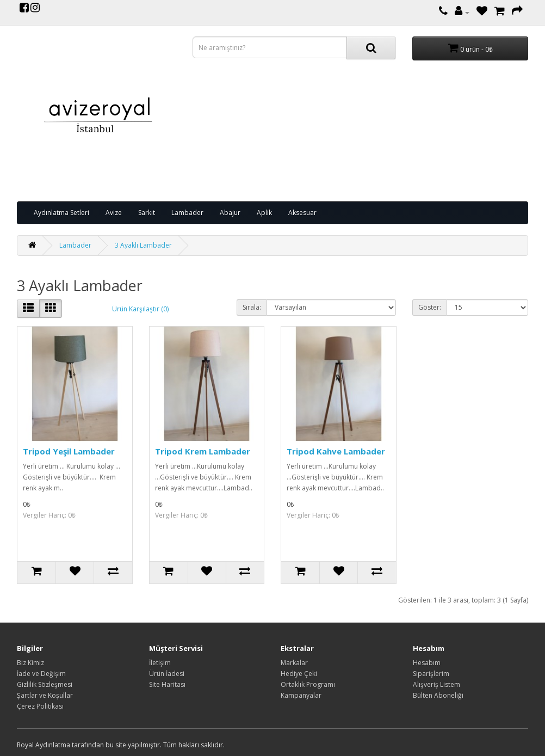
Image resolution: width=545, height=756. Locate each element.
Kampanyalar (301, 695)
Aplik (264, 213)
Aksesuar (302, 213)
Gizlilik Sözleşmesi (45, 684)
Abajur (230, 213)
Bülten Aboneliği (438, 695)
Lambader (187, 213)
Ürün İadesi (167, 674)
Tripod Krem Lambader (203, 451)
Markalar (294, 663)
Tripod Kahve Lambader (336, 451)
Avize (114, 213)
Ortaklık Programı (308, 684)
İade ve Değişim (41, 674)
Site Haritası (167, 684)
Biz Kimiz (30, 663)
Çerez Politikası (40, 706)
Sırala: (252, 307)
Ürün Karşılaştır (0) (140, 309)
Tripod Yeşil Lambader (69, 451)
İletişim (160, 663)
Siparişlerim (431, 674)
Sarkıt (147, 213)
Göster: (430, 307)
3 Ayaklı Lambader (143, 245)
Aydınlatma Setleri (61, 213)
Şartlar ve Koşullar (45, 695)
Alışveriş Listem (436, 684)
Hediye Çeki (299, 674)
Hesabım (427, 663)
